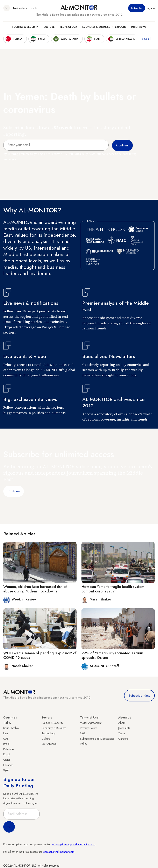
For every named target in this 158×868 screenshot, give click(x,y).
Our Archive (49, 744)
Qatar (7, 760)
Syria (6, 770)
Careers (123, 739)
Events (33, 8)
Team (122, 733)
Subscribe (137, 8)
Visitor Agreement (91, 723)
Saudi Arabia (11, 728)
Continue (14, 491)
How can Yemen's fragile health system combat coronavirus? (113, 589)
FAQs (83, 733)
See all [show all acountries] (146, 39)
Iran (6, 733)
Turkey (7, 723)
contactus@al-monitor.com (59, 852)
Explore (121, 27)
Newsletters (20, 8)
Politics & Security (25, 27)
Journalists (124, 728)
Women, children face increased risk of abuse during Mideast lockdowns (35, 589)
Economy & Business (96, 27)
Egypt (6, 754)
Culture (49, 27)
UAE (6, 739)
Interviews (139, 27)
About (122, 723)
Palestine (8, 749)
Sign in (151, 8)
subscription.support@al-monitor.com (74, 844)
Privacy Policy (88, 728)
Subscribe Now (139, 696)
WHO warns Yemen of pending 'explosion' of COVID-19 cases (40, 655)
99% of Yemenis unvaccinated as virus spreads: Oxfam (113, 655)
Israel (6, 744)
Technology (68, 27)
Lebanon (8, 765)
